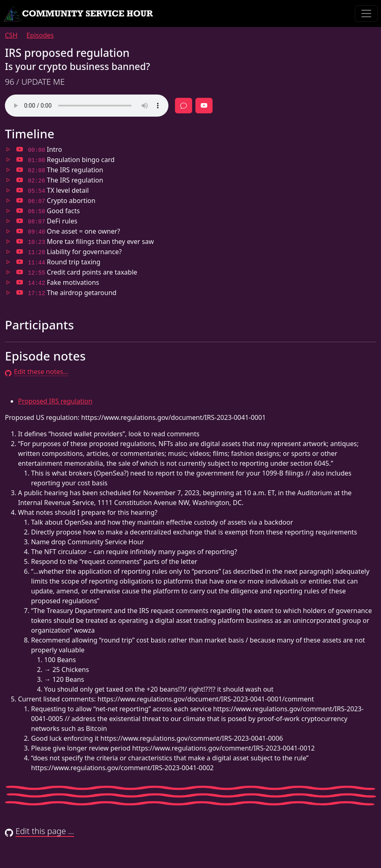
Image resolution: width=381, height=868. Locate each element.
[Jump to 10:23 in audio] (8, 241)
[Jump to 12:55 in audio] (8, 272)
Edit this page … (39, 831)
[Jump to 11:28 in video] (20, 252)
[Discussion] (184, 106)
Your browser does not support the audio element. (87, 106)
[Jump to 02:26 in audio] (8, 180)
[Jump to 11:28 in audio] (8, 252)
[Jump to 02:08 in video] (20, 170)
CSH (11, 35)
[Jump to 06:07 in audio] (8, 201)
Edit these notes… (37, 372)
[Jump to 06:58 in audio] (8, 211)
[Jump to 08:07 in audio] (8, 221)
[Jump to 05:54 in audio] (8, 190)
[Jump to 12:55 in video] (20, 272)
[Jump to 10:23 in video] (20, 241)
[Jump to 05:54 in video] (20, 190)
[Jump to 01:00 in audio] (8, 160)
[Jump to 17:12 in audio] (8, 293)
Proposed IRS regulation (55, 401)
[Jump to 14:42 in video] (20, 282)
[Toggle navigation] (366, 14)
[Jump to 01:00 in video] (20, 160)
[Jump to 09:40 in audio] (8, 231)
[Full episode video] (204, 106)
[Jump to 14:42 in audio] (8, 282)
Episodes (40, 35)
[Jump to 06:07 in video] (20, 201)
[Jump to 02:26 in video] (20, 180)
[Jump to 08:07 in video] (20, 221)
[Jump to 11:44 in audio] (8, 262)
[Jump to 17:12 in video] (20, 293)
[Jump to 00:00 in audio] (8, 149)
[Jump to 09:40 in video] (20, 231)
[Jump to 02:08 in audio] (8, 170)
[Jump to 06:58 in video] (20, 211)
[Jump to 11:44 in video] (20, 262)
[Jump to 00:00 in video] (20, 149)
